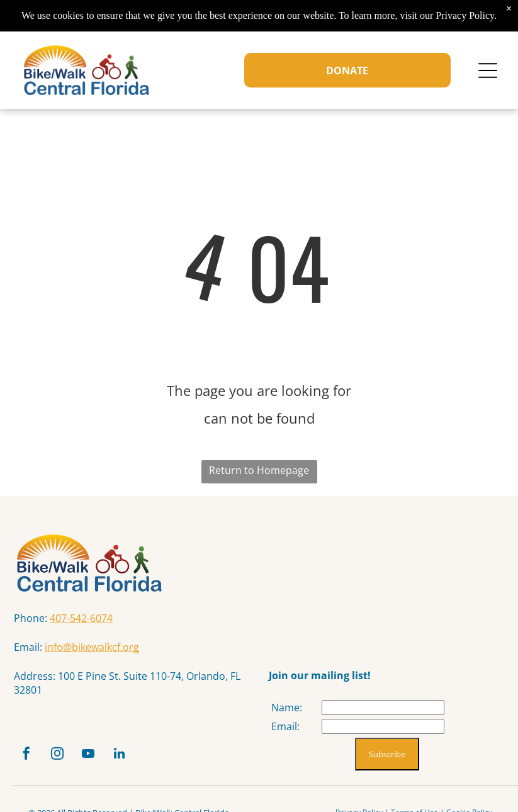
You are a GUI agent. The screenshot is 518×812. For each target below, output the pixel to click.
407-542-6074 (81, 618)
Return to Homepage (259, 470)
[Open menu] (488, 70)
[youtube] (88, 755)
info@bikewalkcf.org (92, 647)
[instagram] (57, 755)
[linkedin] (119, 755)
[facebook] (26, 755)
